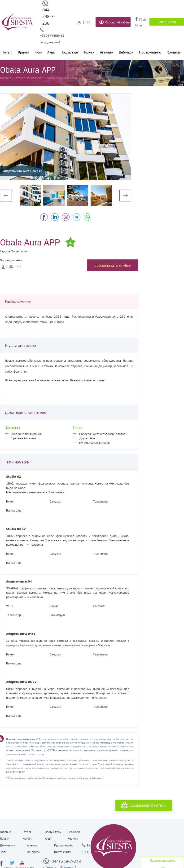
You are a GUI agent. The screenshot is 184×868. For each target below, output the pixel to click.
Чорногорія (19, 251)
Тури (38, 52)
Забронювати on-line (113, 265)
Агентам (107, 52)
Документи (8, 845)
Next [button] (125, 196)
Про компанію (150, 52)
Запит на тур (167, 22)
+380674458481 (52, 36)
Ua (79, 22)
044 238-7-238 (49, 17)
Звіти (4, 852)
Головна (6, 832)
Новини (72, 838)
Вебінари (126, 52)
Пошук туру (70, 52)
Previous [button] (6, 196)
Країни (23, 52)
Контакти (174, 52)
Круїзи (89, 52)
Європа (5, 251)
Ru (88, 22)
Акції (51, 52)
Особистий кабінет (115, 22)
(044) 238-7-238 (66, 861)
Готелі (8, 52)
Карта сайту (63, 852)
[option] (66, 137)
